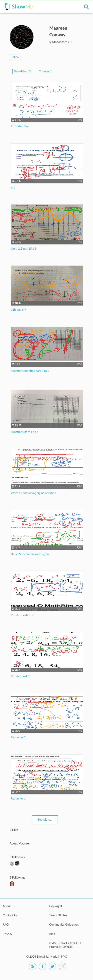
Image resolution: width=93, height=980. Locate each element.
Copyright (56, 906)
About (7, 906)
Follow (15, 57)
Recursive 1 (18, 799)
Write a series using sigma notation (33, 493)
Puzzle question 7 (22, 615)
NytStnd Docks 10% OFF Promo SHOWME (66, 945)
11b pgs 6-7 (19, 310)
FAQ (6, 925)
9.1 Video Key (20, 126)
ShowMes (22, 71)
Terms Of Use (58, 915)
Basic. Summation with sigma (30, 554)
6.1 (13, 188)
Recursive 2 (18, 737)
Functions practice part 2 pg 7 (30, 371)
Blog (52, 934)
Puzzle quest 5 (20, 676)
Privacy (8, 934)
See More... (45, 820)
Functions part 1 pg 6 (25, 432)
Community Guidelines (64, 925)
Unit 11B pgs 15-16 (24, 249)
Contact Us (10, 915)
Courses (45, 71)
